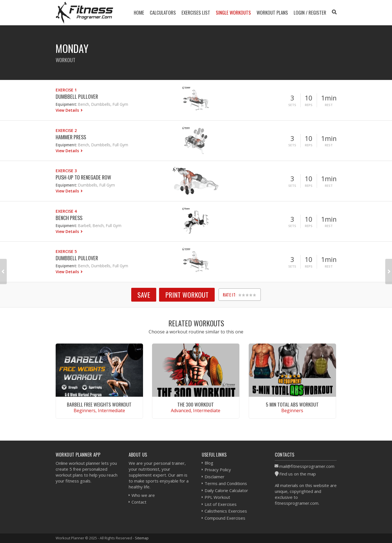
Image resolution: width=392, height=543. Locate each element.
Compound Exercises (225, 518)
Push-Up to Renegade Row (83, 177)
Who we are (143, 495)
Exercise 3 (66, 171)
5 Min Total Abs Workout (292, 404)
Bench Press (69, 218)
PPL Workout (217, 497)
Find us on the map (298, 474)
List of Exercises (221, 504)
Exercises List (196, 13)
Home (139, 13)
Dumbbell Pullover (77, 96)
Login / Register (310, 13)
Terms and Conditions (226, 483)
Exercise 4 (66, 211)
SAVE (144, 295)
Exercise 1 (66, 90)
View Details (68, 110)
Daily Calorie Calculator (226, 490)
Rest (329, 105)
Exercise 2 (66, 130)
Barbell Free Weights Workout (99, 404)
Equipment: (66, 104)
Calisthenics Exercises (226, 511)
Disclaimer (215, 477)
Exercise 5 (66, 251)
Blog (209, 463)
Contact (139, 502)
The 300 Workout (196, 404)
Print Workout (187, 295)
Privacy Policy (218, 470)
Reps (309, 105)
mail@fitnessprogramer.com (307, 466)
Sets (292, 105)
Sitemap (142, 538)
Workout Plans (272, 13)
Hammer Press (71, 137)
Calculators (163, 13)
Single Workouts (233, 13)
